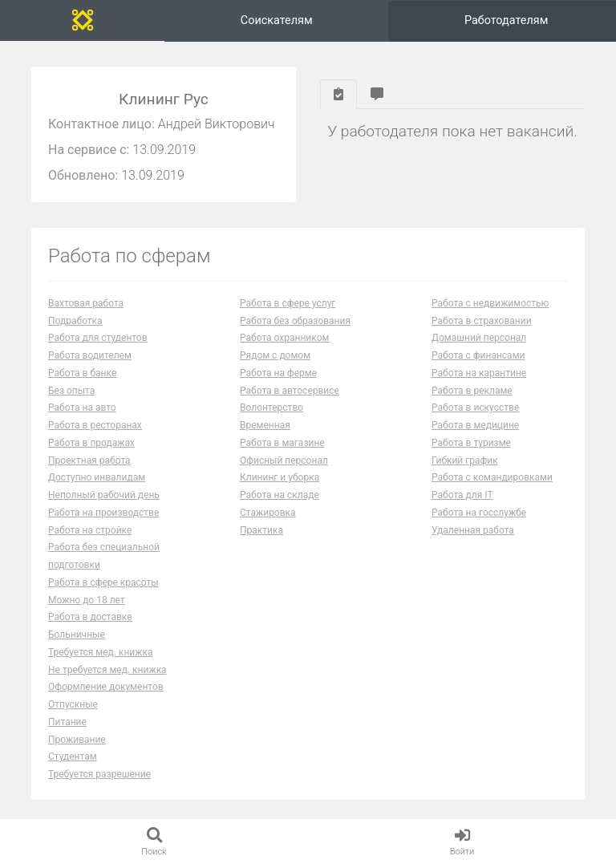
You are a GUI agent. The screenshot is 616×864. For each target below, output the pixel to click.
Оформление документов (106, 687)
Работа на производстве (103, 513)
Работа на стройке (90, 530)
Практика (261, 530)
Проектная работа (89, 460)
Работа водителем (90, 355)
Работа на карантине (479, 373)
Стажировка (268, 513)
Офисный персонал (284, 460)
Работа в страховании (482, 321)
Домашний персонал (479, 338)
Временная (265, 425)
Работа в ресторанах (95, 425)
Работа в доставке (90, 617)
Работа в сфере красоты (103, 582)
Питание (67, 722)
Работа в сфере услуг (288, 303)
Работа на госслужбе (479, 513)
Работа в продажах (91, 443)
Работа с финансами (478, 355)
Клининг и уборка (280, 477)
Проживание (77, 740)
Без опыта (71, 391)
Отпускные (73, 704)
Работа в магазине (282, 443)
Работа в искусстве (475, 408)
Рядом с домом (275, 355)
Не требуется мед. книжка (107, 670)
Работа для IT (462, 495)
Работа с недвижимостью (490, 303)
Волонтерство (272, 408)
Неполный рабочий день (104, 495)
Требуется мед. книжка (101, 652)
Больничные (77, 635)
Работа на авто (82, 408)
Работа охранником (284, 338)
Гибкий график (465, 460)
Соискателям (277, 20)
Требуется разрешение (99, 774)
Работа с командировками (492, 477)
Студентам (73, 757)
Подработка (75, 321)
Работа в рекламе (472, 391)
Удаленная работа (473, 530)
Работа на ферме (278, 373)
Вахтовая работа (86, 303)
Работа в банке (82, 373)
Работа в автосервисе (290, 391)
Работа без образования (295, 321)
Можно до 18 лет (87, 600)
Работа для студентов (98, 338)
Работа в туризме (471, 443)
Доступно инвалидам (97, 477)
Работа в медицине (475, 425)
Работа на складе (280, 495)
